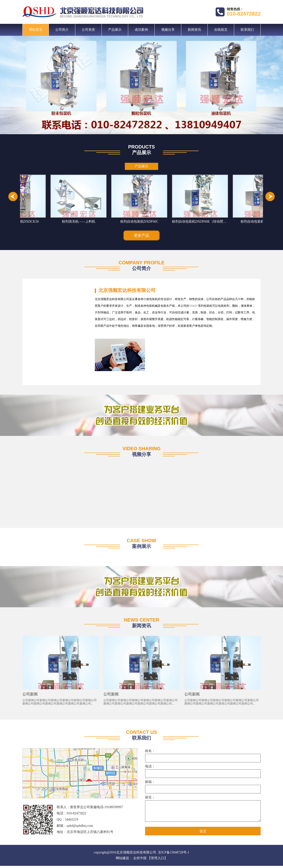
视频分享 (168, 30)
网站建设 (122, 860)
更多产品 (141, 236)
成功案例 (141, 30)
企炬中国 (140, 860)
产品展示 (115, 30)
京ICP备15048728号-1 (174, 855)
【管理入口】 (157, 860)
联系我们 (247, 30)
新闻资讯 (194, 30)
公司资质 (88, 30)
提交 (203, 833)
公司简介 (62, 30)
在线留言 (221, 30)
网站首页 (36, 30)
